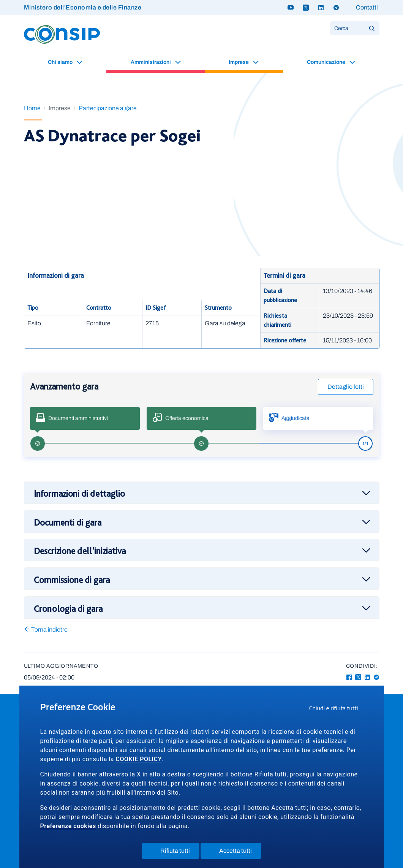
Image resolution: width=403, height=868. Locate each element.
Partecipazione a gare (108, 108)
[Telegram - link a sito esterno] (336, 8)
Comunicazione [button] (327, 62)
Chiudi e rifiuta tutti (336, 709)
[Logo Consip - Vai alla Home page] (62, 34)
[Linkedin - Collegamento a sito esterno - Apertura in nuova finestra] (367, 677)
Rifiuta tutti (175, 852)
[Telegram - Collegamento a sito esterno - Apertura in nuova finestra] (376, 677)
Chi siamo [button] (61, 62)
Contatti (367, 7)
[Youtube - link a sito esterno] (291, 8)
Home (32, 108)
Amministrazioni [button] (151, 62)
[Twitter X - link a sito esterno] (306, 8)
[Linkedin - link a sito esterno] (321, 8)
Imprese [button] (239, 62)
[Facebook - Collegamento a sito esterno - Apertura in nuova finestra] (349, 677)
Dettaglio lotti (346, 387)
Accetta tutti (236, 852)
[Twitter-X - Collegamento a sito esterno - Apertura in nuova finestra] (358, 677)
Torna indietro (46, 630)
